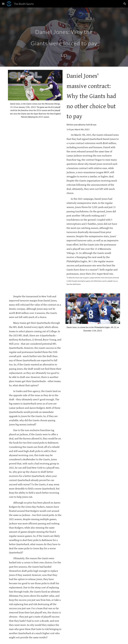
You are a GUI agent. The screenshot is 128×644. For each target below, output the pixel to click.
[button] (3, 4)
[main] (64, 37)
